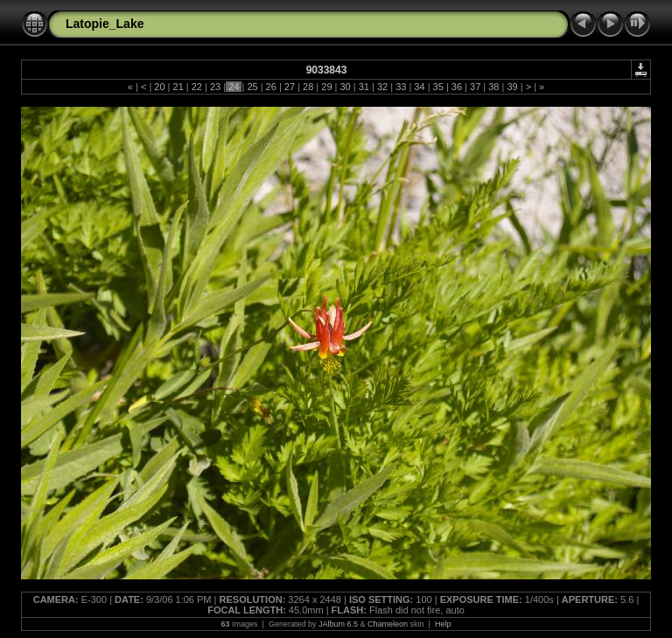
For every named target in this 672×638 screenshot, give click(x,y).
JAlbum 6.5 (338, 624)
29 (326, 87)
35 (438, 87)
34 (419, 87)
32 (382, 87)
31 (364, 87)
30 (345, 87)
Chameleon (388, 624)
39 (512, 87)
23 (215, 87)
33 (401, 87)
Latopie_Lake (105, 24)
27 (290, 87)
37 (475, 87)
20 (159, 87)
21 (178, 87)
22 (197, 87)
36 (457, 87)
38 (493, 87)
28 (308, 87)
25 (252, 87)
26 (271, 87)
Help (443, 624)
